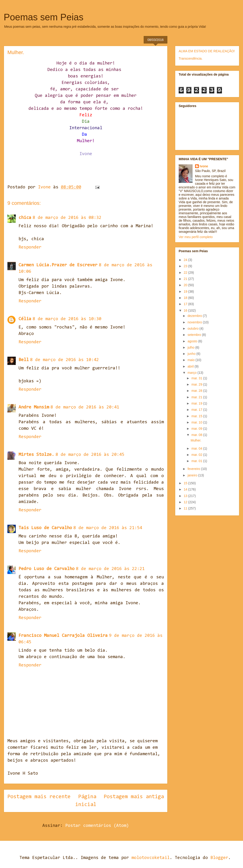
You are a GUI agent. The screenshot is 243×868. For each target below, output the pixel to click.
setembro (195, 335)
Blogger (219, 858)
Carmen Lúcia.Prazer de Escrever (58, 265)
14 (186, 489)
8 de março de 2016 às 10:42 (64, 360)
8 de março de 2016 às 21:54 (108, 528)
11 (186, 508)
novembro (195, 322)
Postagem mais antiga (134, 797)
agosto (193, 341)
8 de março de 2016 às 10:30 (67, 319)
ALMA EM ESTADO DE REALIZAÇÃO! (207, 51)
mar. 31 (197, 378)
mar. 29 (197, 384)
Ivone (204, 166)
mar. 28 (197, 391)
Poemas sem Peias (44, 17)
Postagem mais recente (39, 797)
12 (186, 502)
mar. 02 (197, 455)
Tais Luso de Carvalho (45, 528)
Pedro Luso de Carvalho (47, 569)
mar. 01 (197, 461)
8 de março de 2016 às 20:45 (90, 455)
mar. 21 (197, 397)
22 (186, 273)
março (192, 373)
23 (186, 266)
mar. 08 (197, 435)
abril (191, 366)
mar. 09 (197, 429)
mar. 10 (197, 422)
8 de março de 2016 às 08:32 (67, 218)
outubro (193, 328)
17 (186, 304)
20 (186, 285)
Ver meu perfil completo (196, 237)
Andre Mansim (34, 407)
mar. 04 (197, 448)
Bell (24, 360)
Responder (30, 247)
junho (192, 354)
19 (186, 291)
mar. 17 (197, 410)
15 (186, 483)
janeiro (193, 475)
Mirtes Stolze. (36, 455)
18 (186, 298)
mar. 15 (197, 416)
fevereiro (194, 469)
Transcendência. (191, 58)
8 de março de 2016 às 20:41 (85, 407)
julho (191, 347)
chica (25, 218)
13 (186, 496)
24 (186, 260)
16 (186, 310)
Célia (25, 319)
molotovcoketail (151, 858)
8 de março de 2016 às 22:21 (110, 569)
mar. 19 (197, 403)
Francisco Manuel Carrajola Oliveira (63, 636)
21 (186, 279)
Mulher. (196, 440)
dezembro (195, 316)
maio (191, 360)
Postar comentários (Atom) (97, 826)
